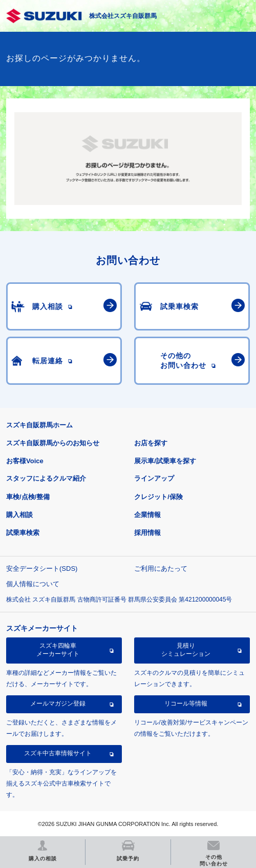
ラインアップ (154, 478)
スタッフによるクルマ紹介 (46, 478)
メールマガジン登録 (58, 704)
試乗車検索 (23, 533)
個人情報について (33, 584)
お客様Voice (25, 461)
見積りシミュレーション (186, 650)
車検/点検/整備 (28, 497)
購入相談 (19, 515)
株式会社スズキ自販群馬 (123, 16)
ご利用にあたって (161, 569)
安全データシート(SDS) (42, 569)
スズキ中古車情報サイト (58, 753)
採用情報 (147, 533)
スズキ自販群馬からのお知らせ (53, 443)
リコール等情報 (186, 704)
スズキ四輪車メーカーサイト (58, 650)
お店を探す (151, 443)
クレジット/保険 (158, 497)
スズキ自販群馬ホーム (39, 425)
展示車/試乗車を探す (165, 461)
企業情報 (147, 515)
